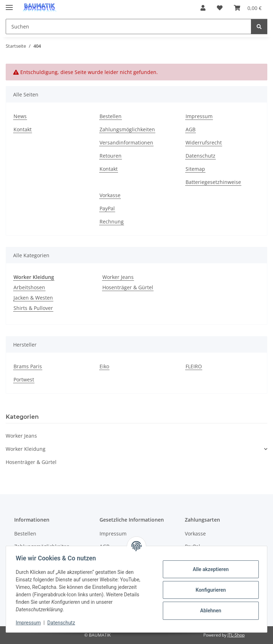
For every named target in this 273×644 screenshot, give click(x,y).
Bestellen (111, 116)
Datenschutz (63, 623)
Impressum (30, 623)
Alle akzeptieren (209, 569)
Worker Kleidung (26, 449)
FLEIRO (194, 366)
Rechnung (112, 221)
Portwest (24, 379)
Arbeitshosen (29, 287)
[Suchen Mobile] (129, 27)
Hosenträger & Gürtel (128, 287)
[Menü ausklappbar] (9, 4)
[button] (203, 8)
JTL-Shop (236, 635)
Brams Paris (28, 366)
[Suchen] (259, 27)
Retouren (111, 156)
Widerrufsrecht (204, 142)
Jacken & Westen (33, 298)
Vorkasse (110, 195)
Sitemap (195, 169)
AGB (191, 129)
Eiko (104, 366)
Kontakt (23, 129)
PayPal (107, 208)
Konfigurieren (209, 590)
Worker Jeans (118, 277)
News (20, 116)
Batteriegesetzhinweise (213, 182)
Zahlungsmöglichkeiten (127, 129)
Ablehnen (209, 611)
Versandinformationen (126, 142)
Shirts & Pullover (33, 308)
